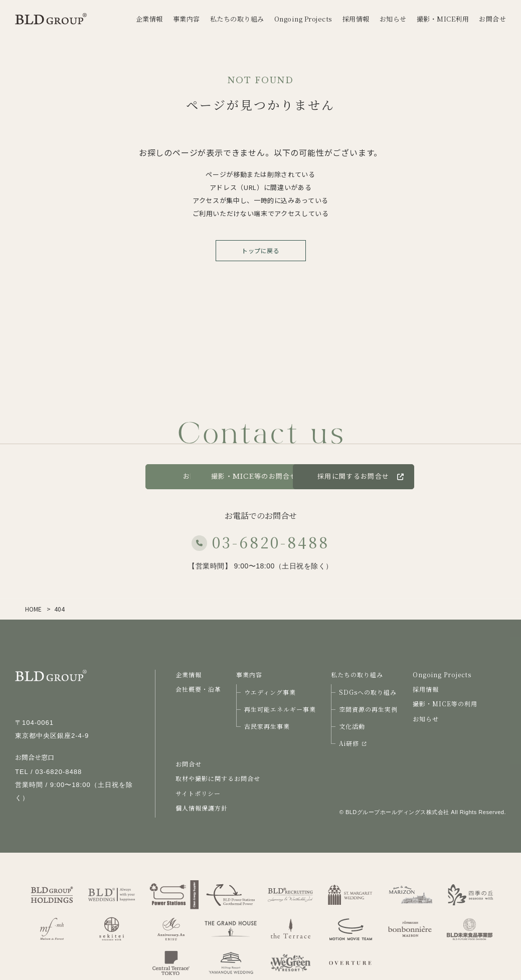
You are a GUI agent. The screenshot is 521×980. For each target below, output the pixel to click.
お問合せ (105, 476)
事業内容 (249, 674)
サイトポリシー (198, 793)
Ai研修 (353, 743)
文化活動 (352, 726)
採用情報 (426, 689)
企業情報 (189, 674)
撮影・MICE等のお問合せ (261, 476)
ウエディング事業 (270, 692)
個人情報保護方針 (202, 808)
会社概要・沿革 (198, 689)
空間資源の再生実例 (368, 709)
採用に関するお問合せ (430, 476)
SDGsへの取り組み (368, 692)
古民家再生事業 (267, 726)
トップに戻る (260, 250)
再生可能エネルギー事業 (280, 709)
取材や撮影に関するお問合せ (218, 778)
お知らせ (426, 719)
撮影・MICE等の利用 (445, 704)
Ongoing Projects (442, 674)
